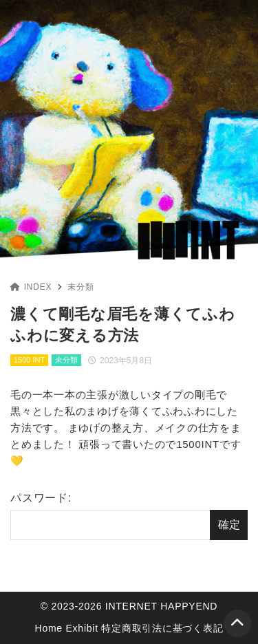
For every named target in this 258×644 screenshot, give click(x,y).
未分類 (80, 287)
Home (49, 628)
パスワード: (110, 516)
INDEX (31, 287)
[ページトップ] (237, 623)
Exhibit (82, 628)
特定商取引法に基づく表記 (162, 628)
